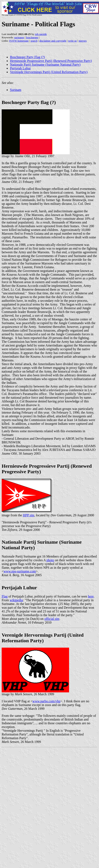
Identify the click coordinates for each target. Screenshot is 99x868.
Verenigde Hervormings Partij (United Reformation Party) (49, 72)
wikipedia (16, 600)
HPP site (29, 515)
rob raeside (41, 34)
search (34, 41)
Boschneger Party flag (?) (29, 102)
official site (52, 619)
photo (50, 560)
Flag (5, 596)
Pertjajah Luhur (20, 68)
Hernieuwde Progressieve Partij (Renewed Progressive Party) (51, 61)
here (91, 596)
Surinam (16, 90)
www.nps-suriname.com (20, 571)
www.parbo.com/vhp (46, 701)
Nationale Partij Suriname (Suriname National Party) (45, 65)
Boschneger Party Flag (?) (27, 57)
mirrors (83, 41)
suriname (19, 37)
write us (73, 41)
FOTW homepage (19, 41)
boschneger (32, 37)
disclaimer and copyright (53, 41)
